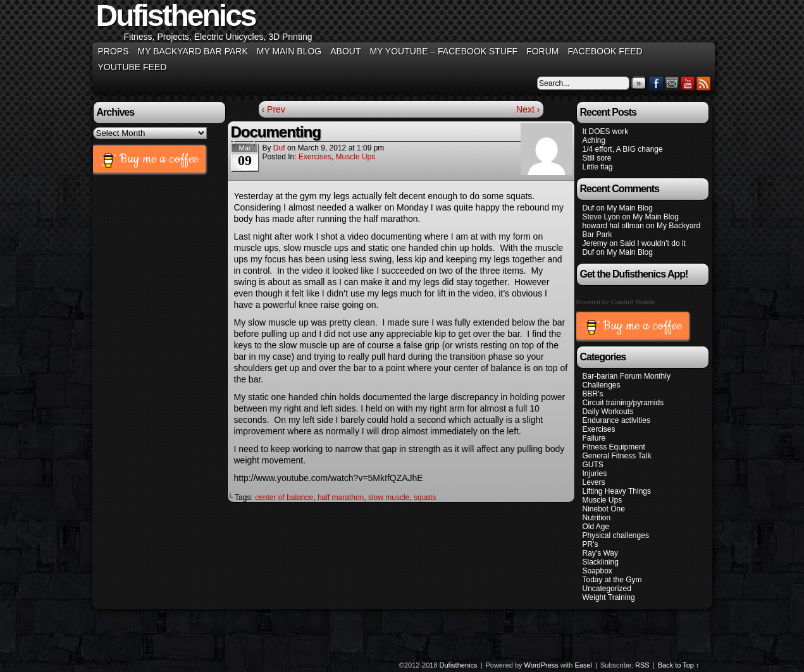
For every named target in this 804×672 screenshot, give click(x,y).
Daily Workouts (608, 412)
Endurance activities (616, 420)
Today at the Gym (612, 580)
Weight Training (609, 597)
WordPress (541, 665)
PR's (591, 544)
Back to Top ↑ (679, 665)
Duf (279, 148)
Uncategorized (607, 589)
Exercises (315, 157)
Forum (542, 51)
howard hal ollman (613, 226)
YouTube (688, 83)
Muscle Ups (356, 157)
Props (114, 51)
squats (425, 498)
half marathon (341, 498)
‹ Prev (274, 109)
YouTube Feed (133, 67)
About (345, 51)
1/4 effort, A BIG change (623, 149)
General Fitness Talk (617, 456)
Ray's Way (601, 553)
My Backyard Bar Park (193, 51)
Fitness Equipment (614, 447)
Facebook (656, 83)
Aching (594, 140)
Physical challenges (616, 535)
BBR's (593, 394)
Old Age (596, 527)
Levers (594, 482)
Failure (594, 438)
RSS (704, 83)
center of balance (284, 498)
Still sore (597, 158)
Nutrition (597, 518)
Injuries (595, 473)
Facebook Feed (605, 51)
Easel (584, 665)
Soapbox (597, 571)
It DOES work (606, 131)
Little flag (598, 167)
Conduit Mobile (633, 302)
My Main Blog (289, 51)
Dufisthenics (459, 665)
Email (672, 83)
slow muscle (389, 498)
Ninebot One (604, 509)
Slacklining (601, 562)
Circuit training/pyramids (623, 403)
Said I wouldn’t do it (653, 243)
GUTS (593, 465)
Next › (528, 109)
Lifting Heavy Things (617, 491)
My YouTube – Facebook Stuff (443, 51)
